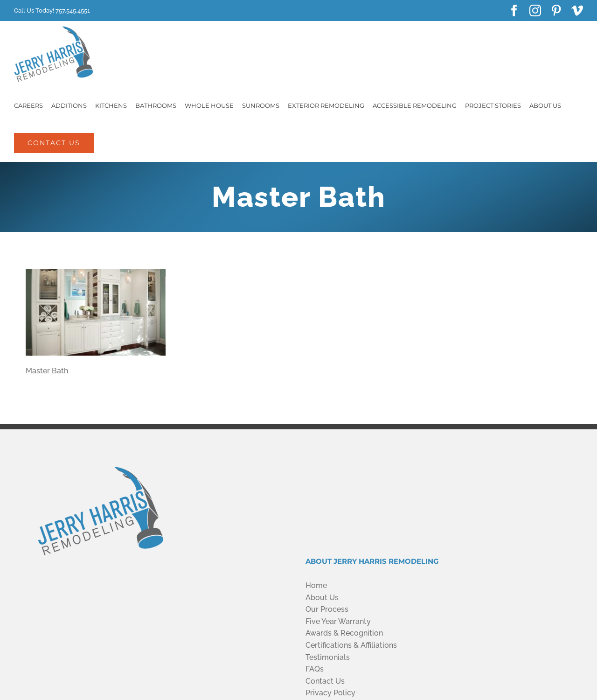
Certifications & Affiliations (351, 645)
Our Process (327, 609)
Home (316, 585)
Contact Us (325, 681)
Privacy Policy (330, 693)
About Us (322, 598)
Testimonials (328, 657)
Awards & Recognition (344, 633)
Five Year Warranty (338, 621)
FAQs (315, 669)
